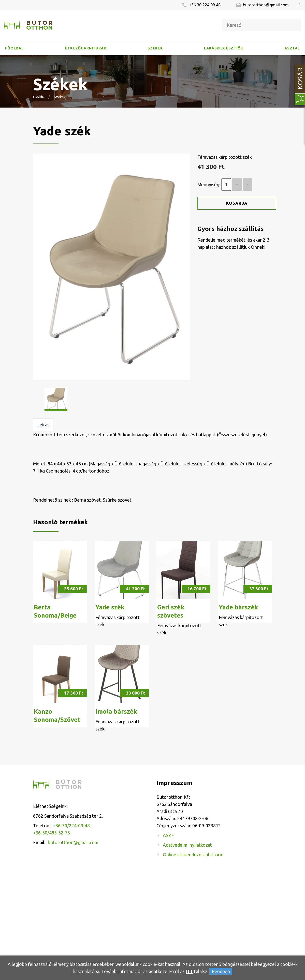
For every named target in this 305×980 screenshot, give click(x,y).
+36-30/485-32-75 (52, 833)
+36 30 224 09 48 (201, 5)
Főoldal (14, 48)
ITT (189, 971)
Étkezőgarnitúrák (85, 48)
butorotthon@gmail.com (262, 5)
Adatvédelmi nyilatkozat (187, 845)
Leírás (43, 425)
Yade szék (110, 607)
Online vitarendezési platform (193, 855)
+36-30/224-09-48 (71, 826)
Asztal (292, 48)
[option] (112, 267)
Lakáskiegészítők (223, 48)
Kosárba (237, 203)
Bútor (40, 25)
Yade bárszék (238, 607)
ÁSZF (168, 835)
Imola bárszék (116, 711)
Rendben (221, 971)
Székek (155, 48)
